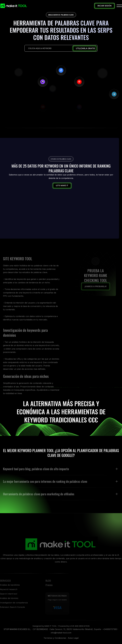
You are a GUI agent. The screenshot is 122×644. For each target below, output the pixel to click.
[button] (119, 6)
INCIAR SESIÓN (105, 6)
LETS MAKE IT (62, 185)
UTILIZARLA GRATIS (85, 48)
